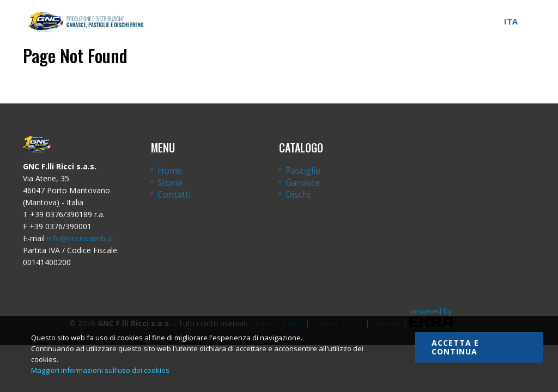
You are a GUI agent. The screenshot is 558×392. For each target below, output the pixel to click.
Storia (170, 182)
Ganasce (303, 182)
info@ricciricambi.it (80, 238)
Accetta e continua (455, 347)
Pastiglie (303, 170)
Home (170, 170)
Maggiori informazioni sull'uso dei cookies (100, 370)
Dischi (298, 194)
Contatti (174, 194)
